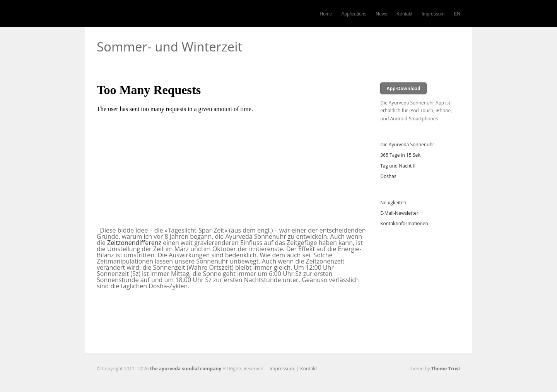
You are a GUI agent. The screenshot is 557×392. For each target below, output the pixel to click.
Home (326, 14)
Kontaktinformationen (404, 223)
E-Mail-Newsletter (399, 213)
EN (457, 14)
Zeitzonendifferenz (134, 243)
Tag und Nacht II (398, 166)
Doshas (388, 176)
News (381, 14)
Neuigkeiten (393, 203)
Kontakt (404, 14)
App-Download (403, 88)
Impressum (433, 14)
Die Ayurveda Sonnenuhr (407, 145)
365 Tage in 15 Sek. (401, 155)
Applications (354, 14)
